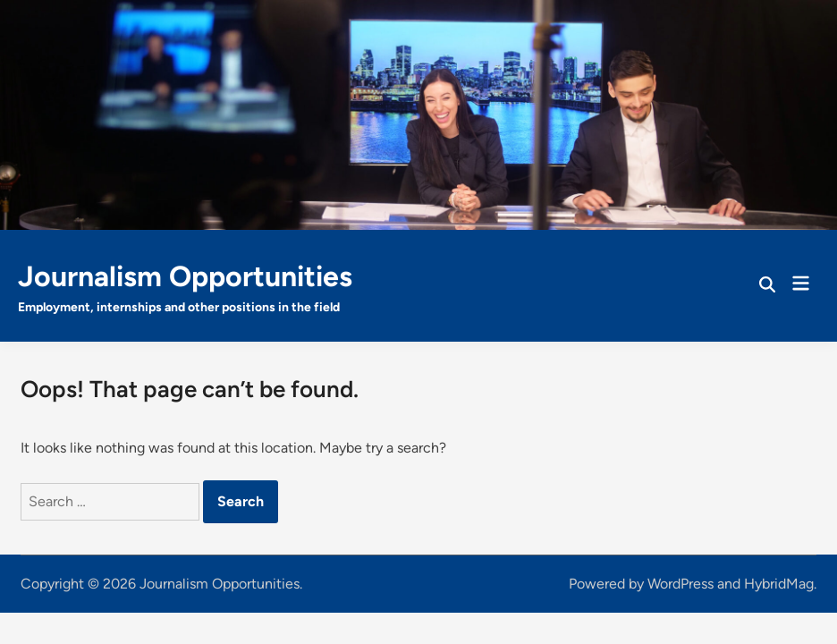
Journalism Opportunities (185, 276)
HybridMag (779, 584)
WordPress (681, 584)
